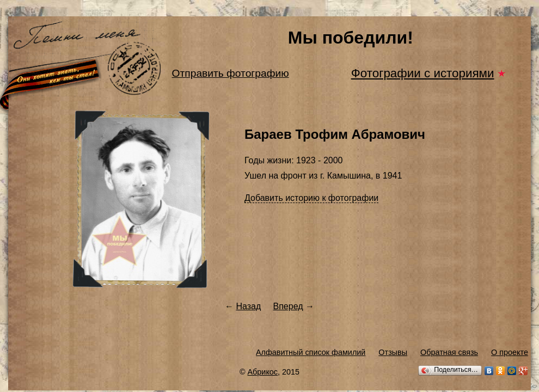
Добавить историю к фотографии (311, 198)
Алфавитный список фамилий (311, 352)
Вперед (288, 306)
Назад (248, 306)
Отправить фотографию (231, 73)
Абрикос (263, 372)
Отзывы (393, 352)
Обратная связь (449, 352)
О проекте (510, 352)
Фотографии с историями (423, 73)
